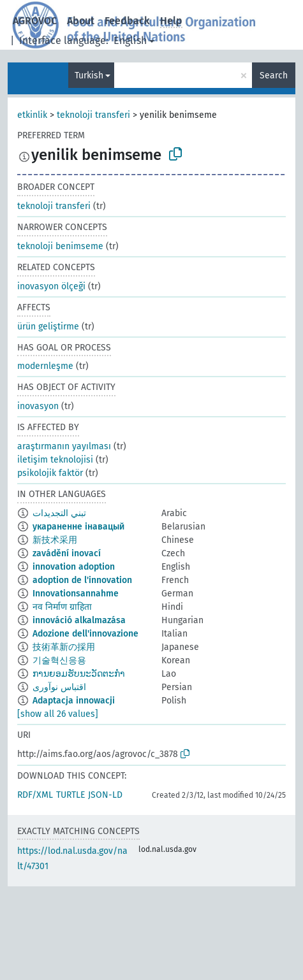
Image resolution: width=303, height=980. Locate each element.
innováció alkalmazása (79, 620)
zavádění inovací (67, 553)
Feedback (127, 21)
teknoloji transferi (93, 115)
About (81, 21)
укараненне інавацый (78, 527)
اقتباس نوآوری (59, 687)
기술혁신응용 (59, 660)
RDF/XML (35, 795)
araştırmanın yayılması (64, 446)
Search (274, 76)
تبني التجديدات (59, 513)
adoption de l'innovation (82, 580)
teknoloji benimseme (60, 246)
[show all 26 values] (58, 714)
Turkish (89, 76)
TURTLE (70, 795)
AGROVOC (35, 21)
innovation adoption (74, 567)
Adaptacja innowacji (74, 701)
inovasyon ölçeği (51, 286)
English (130, 40)
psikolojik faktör (50, 473)
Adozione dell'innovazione (85, 634)
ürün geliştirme (48, 327)
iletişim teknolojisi (55, 460)
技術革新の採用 (64, 647)
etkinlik (32, 115)
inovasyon (38, 406)
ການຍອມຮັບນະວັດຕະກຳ (79, 674)
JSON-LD (105, 795)
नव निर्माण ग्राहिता (62, 607)
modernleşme (45, 366)
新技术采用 (55, 540)
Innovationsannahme (76, 594)
